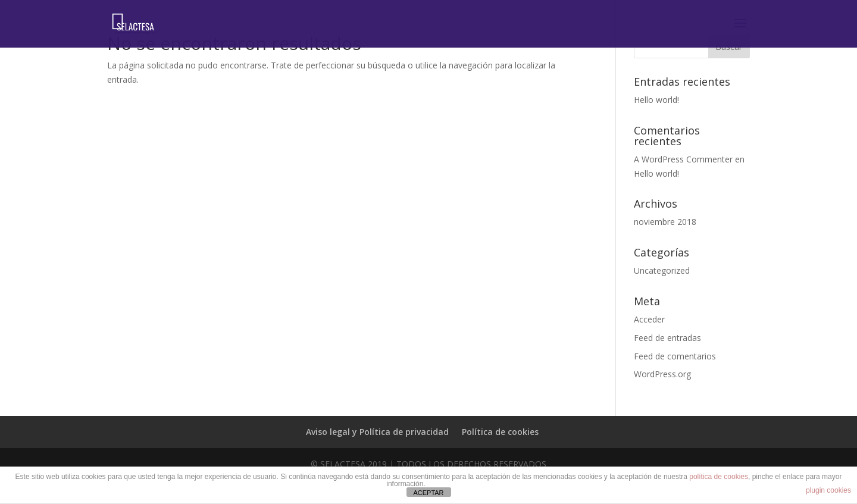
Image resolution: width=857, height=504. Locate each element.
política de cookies (719, 477)
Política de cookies (500, 432)
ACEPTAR (428, 493)
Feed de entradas (667, 338)
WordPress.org (662, 374)
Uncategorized (662, 270)
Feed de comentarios (675, 356)
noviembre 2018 (665, 222)
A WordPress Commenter (683, 159)
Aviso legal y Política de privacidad (377, 432)
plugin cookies (828, 490)
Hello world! (656, 100)
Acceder (649, 319)
